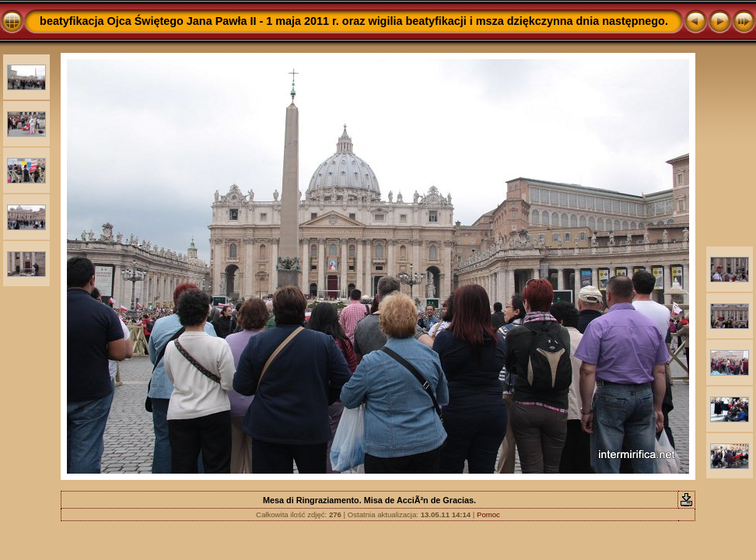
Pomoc (488, 514)
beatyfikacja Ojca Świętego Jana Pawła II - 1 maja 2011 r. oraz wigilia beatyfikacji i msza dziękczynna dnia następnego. (354, 21)
